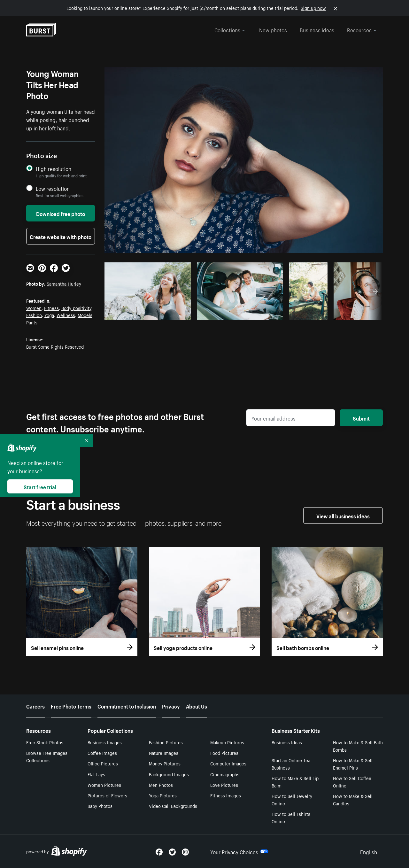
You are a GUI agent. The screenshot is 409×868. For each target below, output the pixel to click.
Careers (35, 706)
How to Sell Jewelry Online (292, 799)
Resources (362, 29)
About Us (197, 706)
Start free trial (40, 486)
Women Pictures (104, 785)
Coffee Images (102, 753)
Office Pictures (103, 763)
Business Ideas (287, 742)
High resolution (54, 169)
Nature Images (164, 753)
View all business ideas (343, 515)
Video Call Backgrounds (173, 806)
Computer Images (228, 763)
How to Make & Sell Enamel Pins (353, 764)
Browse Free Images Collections (47, 756)
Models (85, 315)
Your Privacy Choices (239, 851)
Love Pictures (224, 785)
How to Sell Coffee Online (352, 782)
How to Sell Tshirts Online (291, 817)
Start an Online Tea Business (291, 764)
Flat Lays (96, 774)
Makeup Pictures (227, 742)
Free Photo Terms (71, 706)
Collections (230, 29)
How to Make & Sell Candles (353, 799)
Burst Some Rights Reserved (55, 346)
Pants (32, 322)
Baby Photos (100, 806)
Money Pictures (165, 763)
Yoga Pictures (163, 795)
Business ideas (317, 29)
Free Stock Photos (45, 742)
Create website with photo (61, 236)
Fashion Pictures (166, 742)
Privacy (171, 706)
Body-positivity (76, 308)
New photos (273, 29)
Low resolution (53, 188)
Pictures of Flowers (107, 795)
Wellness (66, 315)
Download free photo (61, 213)
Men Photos (161, 785)
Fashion (34, 315)
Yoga (49, 315)
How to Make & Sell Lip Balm (295, 782)
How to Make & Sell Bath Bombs (358, 746)
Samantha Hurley (64, 283)
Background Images (169, 774)
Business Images (105, 742)
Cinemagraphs (225, 774)
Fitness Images (226, 795)
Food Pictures (224, 753)
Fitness (51, 308)
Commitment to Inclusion (127, 706)
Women (34, 308)
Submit (361, 418)
